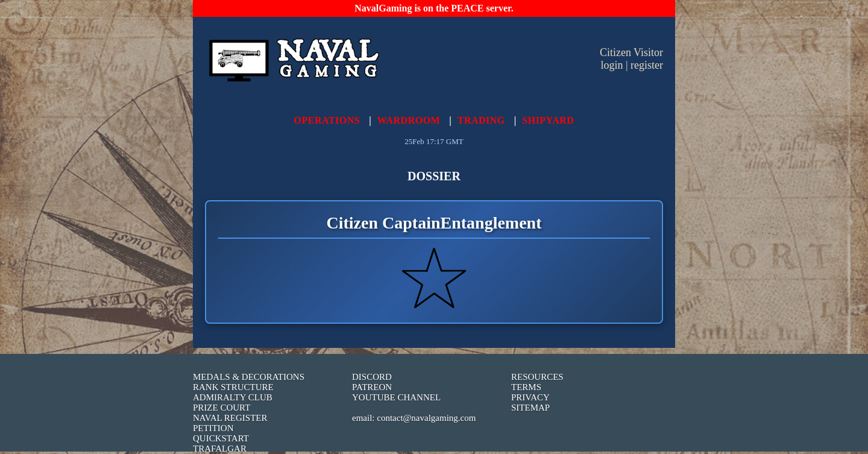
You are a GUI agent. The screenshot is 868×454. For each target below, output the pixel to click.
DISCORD (372, 377)
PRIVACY (530, 397)
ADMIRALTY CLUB (233, 397)
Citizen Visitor (631, 52)
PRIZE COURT (222, 408)
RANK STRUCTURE (233, 387)
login (612, 65)
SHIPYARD (548, 120)
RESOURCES (537, 377)
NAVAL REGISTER (230, 418)
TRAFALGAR (220, 449)
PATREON (372, 387)
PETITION (213, 428)
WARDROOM (409, 120)
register (647, 65)
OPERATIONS (327, 120)
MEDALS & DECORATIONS (249, 377)
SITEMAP (530, 408)
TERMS (526, 387)
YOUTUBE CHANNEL (396, 397)
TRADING (481, 120)
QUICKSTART (221, 438)
